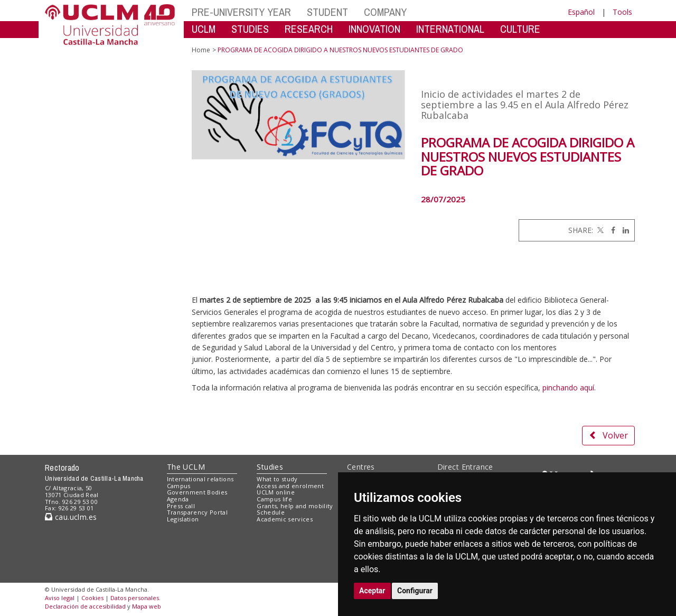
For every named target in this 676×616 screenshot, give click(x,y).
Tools (622, 12)
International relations (200, 479)
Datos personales (135, 598)
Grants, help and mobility (295, 506)
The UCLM (186, 467)
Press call (181, 506)
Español (581, 12)
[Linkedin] (623, 230)
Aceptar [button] (372, 591)
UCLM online (276, 492)
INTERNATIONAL (450, 29)
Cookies (92, 598)
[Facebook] (611, 230)
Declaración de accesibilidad (85, 606)
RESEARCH (309, 29)
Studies (270, 467)
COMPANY (385, 12)
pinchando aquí (568, 388)
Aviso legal (60, 598)
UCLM (204, 29)
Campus (179, 486)
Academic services (285, 519)
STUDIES (250, 29)
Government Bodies (197, 492)
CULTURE (520, 29)
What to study (277, 479)
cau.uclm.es (71, 517)
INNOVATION (374, 29)
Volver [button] (608, 435)
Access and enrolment (290, 486)
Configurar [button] (415, 591)
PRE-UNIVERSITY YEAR (241, 12)
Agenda (178, 499)
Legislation (183, 519)
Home (201, 50)
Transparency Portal (197, 512)
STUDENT (327, 12)
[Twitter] (599, 230)
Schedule (271, 512)
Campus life (274, 499)
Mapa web (147, 606)
